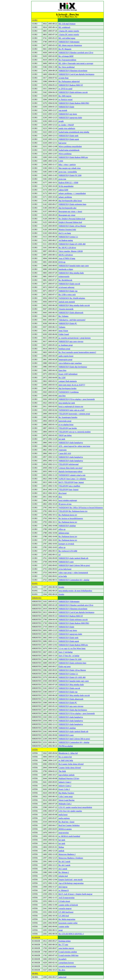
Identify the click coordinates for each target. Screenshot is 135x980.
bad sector (62, 143)
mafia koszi (63, 815)
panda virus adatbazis (67, 128)
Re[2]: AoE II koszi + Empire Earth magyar (76, 894)
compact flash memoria (68, 381)
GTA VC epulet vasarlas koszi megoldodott (75, 807)
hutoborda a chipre (66, 269)
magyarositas (64, 833)
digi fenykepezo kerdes (67, 388)
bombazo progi (64, 349)
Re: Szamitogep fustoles (68, 417)
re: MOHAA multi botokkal (69, 836)
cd (59, 555)
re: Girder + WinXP (66, 125)
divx (60, 497)
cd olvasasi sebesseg (66, 287)
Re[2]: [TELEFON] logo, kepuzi (71, 482)
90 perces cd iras (65, 504)
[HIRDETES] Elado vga (68, 291)
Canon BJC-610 (65, 453)
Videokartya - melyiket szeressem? (72, 320)
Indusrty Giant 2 (65, 782)
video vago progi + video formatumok (73, 573)
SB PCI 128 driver (66, 255)
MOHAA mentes (65, 829)
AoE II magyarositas (67, 898)
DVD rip (62, 262)
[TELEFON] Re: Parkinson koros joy (73, 511)
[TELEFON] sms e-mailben (69, 486)
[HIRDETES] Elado (66, 107)
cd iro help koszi (65, 569)
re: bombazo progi (66, 345)
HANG (35, 583)
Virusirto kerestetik (66, 309)
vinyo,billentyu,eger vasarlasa (70, 363)
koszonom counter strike (68, 923)
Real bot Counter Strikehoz (69, 825)
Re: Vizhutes (64, 316)
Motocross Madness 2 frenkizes (71, 858)
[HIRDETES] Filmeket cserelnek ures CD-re (76, 53)
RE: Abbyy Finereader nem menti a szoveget (76, 63)
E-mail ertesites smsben (68, 952)
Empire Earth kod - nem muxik (71, 880)
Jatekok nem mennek (67, 302)
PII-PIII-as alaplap (66, 746)
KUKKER (36, 937)
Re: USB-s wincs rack (67, 295)
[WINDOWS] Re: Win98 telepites (72, 298)
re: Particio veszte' (66, 99)
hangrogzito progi (65, 360)
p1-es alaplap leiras (66, 425)
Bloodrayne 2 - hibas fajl (68, 753)
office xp (62, 529)
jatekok (61, 851)
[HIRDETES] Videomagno (69, 42)
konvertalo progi (65, 421)
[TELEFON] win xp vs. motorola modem (75, 432)
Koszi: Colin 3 (64, 789)
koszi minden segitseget (68, 500)
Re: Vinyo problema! (67, 67)
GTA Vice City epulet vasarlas (70, 811)
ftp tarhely (63, 959)
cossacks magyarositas (67, 966)
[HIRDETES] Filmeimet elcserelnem (73, 71)
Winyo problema (65, 154)
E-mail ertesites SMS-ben (68, 955)
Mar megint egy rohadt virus (70, 168)
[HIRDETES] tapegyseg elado (70, 118)
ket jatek (62, 439)
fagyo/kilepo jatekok (67, 775)
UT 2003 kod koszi (66, 912)
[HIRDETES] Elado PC (68, 323)
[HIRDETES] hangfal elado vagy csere (74, 266)
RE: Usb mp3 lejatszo (67, 24)
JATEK (35, 750)
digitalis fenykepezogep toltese (71, 471)
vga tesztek (63, 110)
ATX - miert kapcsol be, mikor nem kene (74, 446)
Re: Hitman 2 (64, 872)
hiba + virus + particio (67, 164)
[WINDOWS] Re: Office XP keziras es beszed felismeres (81, 508)
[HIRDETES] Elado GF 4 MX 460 (72, 244)
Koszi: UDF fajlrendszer (68, 374)
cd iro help (63, 576)
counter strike (64, 926)
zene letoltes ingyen (66, 948)
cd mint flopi (64, 78)
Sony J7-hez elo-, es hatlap (69, 656)
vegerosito (63, 450)
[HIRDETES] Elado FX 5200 (70, 175)
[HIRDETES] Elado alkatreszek (71, 313)
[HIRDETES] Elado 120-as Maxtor (72, 226)
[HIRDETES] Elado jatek (68, 136)
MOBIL (35, 973)
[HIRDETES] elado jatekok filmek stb (73, 558)
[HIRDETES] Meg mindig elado (71, 273)
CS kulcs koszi (64, 901)
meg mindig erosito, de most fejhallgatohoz (75, 591)
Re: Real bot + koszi (66, 822)
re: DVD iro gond (65, 89)
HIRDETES (37, 598)
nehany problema (65, 197)
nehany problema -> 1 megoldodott (72, 193)
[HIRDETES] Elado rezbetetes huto (72, 204)
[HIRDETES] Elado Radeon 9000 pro (73, 157)
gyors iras (62, 179)
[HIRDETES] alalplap (67, 526)
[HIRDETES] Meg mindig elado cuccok (74, 305)
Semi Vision (63, 331)
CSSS (61, 161)
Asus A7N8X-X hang (67, 258)
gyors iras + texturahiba (68, 172)
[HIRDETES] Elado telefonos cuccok (73, 92)
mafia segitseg (64, 818)
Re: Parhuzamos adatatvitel (69, 81)
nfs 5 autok (63, 869)
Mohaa (61, 847)
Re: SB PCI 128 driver (67, 248)
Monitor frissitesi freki (67, 230)
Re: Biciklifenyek (65, 280)
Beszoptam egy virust (67, 215)
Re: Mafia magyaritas (67, 919)
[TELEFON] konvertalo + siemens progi (74, 414)
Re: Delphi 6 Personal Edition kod (72, 219)
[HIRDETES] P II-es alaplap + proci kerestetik (77, 399)
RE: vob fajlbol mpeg (67, 38)
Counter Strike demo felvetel (70, 768)
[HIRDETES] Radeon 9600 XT (71, 85)
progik (61, 121)
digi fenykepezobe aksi (67, 208)
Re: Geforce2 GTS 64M (68, 551)
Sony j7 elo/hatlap (66, 652)
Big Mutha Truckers (66, 793)
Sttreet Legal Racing (67, 800)
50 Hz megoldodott (66, 186)
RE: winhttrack (64, 27)
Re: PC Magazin (65, 49)
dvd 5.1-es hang (65, 233)
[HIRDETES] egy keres (68, 114)
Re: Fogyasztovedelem (67, 60)
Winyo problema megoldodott (70, 146)
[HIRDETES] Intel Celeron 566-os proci (74, 565)
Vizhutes (62, 327)
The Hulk (62, 771)
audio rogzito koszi (66, 356)
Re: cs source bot (65, 757)
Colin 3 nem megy (66, 796)
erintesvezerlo (64, 276)
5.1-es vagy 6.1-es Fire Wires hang (72, 648)
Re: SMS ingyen (65, 96)
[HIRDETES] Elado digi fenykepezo (73, 367)
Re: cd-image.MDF (66, 56)
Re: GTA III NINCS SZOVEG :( (71, 934)
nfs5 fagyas (63, 887)
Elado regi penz (65, 666)
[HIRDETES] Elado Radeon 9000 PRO (74, 103)
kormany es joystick (66, 544)
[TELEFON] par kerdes (68, 428)
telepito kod (63, 876)
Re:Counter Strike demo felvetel (71, 764)
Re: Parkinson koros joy (68, 515)
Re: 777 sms (63, 945)
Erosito (61, 587)
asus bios (62, 396)
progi (61, 930)
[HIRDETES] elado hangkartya (71, 443)
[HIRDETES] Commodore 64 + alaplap (74, 580)
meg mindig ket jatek (67, 403)
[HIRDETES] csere (66, 562)
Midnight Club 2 (65, 804)
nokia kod (62, 977)
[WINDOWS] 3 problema (69, 392)
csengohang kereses (66, 963)
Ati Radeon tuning (66, 240)
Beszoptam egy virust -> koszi (70, 211)
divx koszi (63, 493)
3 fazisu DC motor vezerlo (69, 31)
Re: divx (62, 970)
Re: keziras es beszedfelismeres (71, 518)
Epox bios (62, 370)
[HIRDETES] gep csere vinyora (71, 341)
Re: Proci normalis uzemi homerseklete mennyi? (77, 352)
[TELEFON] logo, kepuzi (69, 490)
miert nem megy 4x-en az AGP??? (72, 385)
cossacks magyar (65, 908)
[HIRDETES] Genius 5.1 (68, 237)
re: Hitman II (64, 890)
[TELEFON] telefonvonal (69, 464)
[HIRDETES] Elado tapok (69, 139)
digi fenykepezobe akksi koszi (70, 201)
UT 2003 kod (64, 916)
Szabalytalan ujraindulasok (69, 150)
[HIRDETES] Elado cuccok (69, 284)
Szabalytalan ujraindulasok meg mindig (74, 132)
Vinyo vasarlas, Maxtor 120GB (71, 251)
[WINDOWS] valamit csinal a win (72, 475)
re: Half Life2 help (66, 760)
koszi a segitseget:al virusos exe (71, 406)
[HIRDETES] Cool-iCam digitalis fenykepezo (76, 74)
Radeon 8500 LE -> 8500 (68, 183)
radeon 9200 (63, 190)
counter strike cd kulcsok (68, 905)
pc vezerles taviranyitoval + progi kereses (75, 338)
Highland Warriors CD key (69, 778)
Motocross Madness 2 (67, 854)
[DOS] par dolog (65, 435)
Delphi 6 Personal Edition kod (70, 222)
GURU (35, 20)
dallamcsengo (64, 533)
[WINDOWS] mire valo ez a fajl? (72, 410)
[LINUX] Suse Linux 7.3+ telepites (72, 479)
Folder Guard (64, 334)
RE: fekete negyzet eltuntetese (70, 45)
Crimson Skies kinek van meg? (71, 468)
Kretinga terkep (65, 941)
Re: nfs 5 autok (64, 861)
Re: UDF (62, 378)
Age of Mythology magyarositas (71, 883)
